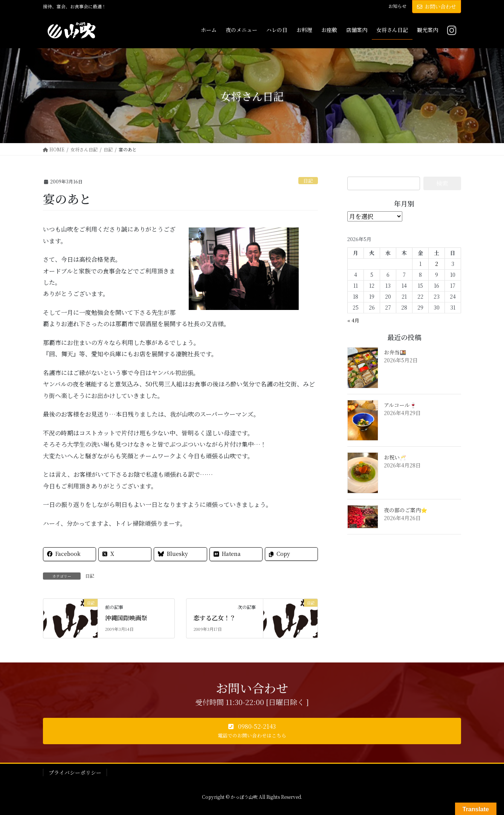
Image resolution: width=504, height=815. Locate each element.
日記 (308, 181)
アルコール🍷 (400, 405)
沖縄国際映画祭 (126, 618)
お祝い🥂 (395, 457)
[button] (252, 731)
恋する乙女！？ (215, 618)
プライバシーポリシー (75, 772)
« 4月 (353, 320)
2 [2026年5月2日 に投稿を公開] (437, 264)
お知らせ (397, 6)
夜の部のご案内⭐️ (405, 510)
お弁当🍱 (395, 352)
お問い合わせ (437, 6)
